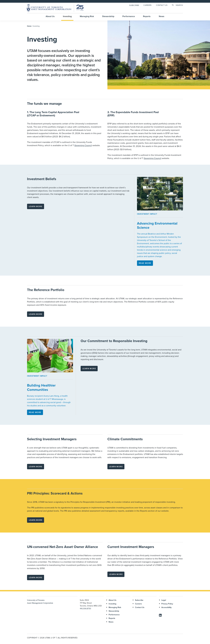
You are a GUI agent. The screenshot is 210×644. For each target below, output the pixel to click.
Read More (145, 263)
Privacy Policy (167, 604)
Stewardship (108, 16)
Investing (67, 16)
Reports (147, 16)
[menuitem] (135, 5)
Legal (164, 600)
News (162, 16)
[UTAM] (55, 8)
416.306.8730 (85, 609)
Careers (148, 5)
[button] (160, 616)
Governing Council (83, 145)
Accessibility (166, 607)
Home (29, 26)
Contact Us (162, 5)
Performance (129, 16)
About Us (50, 16)
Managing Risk (87, 16)
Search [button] (179, 5)
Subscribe (134, 5)
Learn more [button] (36, 206)
